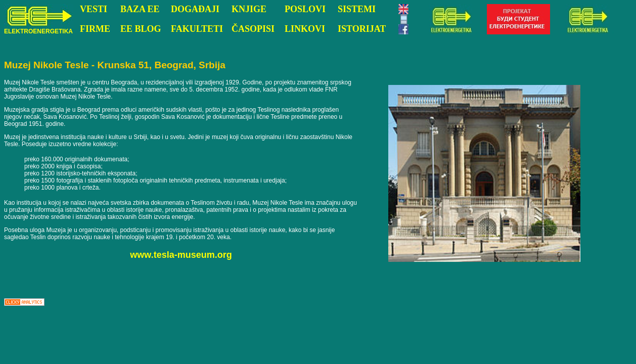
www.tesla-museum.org (181, 255)
